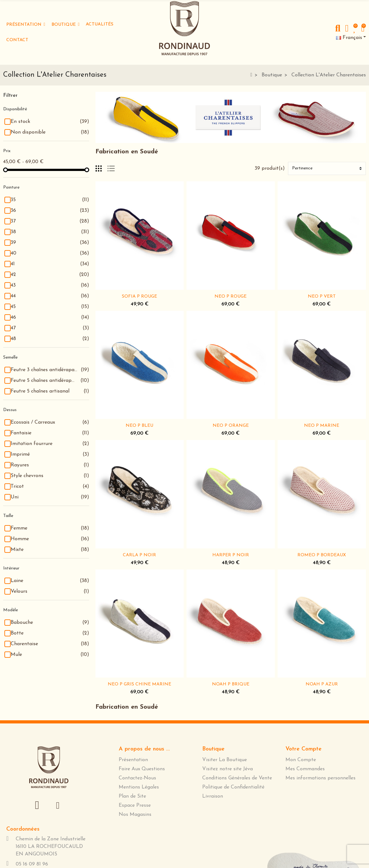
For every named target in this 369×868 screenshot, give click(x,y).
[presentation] (40, 730)
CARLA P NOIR (139, 555)
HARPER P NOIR (231, 555)
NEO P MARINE (322, 426)
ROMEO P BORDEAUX (322, 555)
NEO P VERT (322, 297)
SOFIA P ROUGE (139, 297)
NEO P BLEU (139, 426)
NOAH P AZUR (322, 684)
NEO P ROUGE (231, 297)
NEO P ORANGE (231, 426)
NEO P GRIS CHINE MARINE (139, 684)
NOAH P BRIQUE (231, 684)
